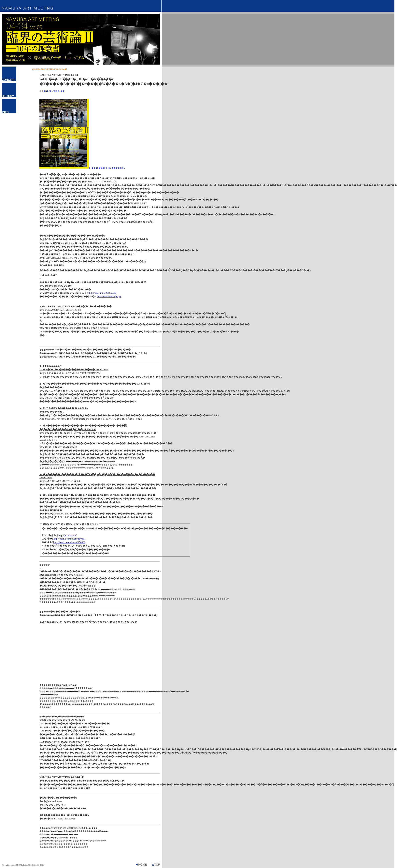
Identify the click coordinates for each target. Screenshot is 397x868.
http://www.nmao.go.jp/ (109, 296)
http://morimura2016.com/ (103, 293)
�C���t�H (9, 106)
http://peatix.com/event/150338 (69, 542)
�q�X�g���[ (9, 90)
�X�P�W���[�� (54, 91)
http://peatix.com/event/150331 (70, 539)
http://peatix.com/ (67, 535)
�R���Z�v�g (9, 74)
